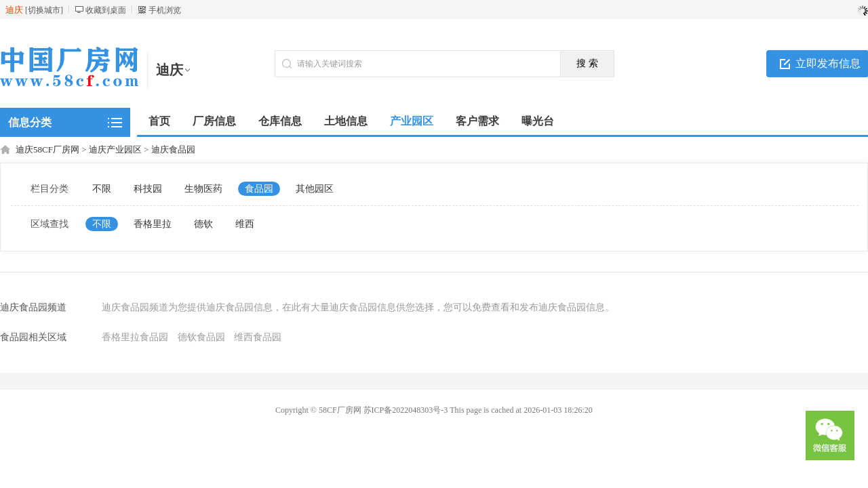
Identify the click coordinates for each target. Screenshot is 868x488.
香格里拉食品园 (135, 337)
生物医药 (203, 189)
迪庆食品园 (173, 149)
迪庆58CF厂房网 (47, 149)
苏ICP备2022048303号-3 (406, 410)
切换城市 (44, 10)
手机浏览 (165, 10)
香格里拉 (153, 224)
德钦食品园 (201, 337)
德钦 (203, 224)
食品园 (259, 189)
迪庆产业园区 (115, 149)
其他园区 (315, 189)
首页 (159, 121)
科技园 (148, 189)
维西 (245, 224)
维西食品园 (258, 337)
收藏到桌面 (106, 10)
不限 (102, 189)
